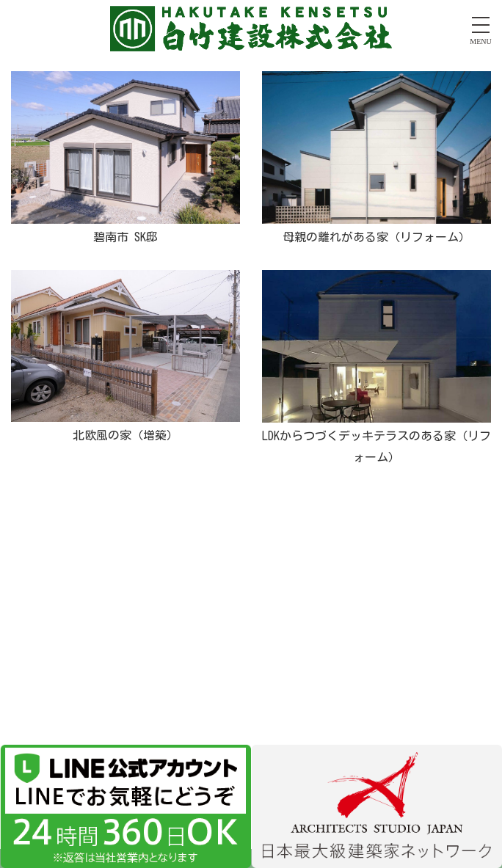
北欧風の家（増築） (125, 435)
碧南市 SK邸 (125, 237)
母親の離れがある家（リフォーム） (376, 237)
